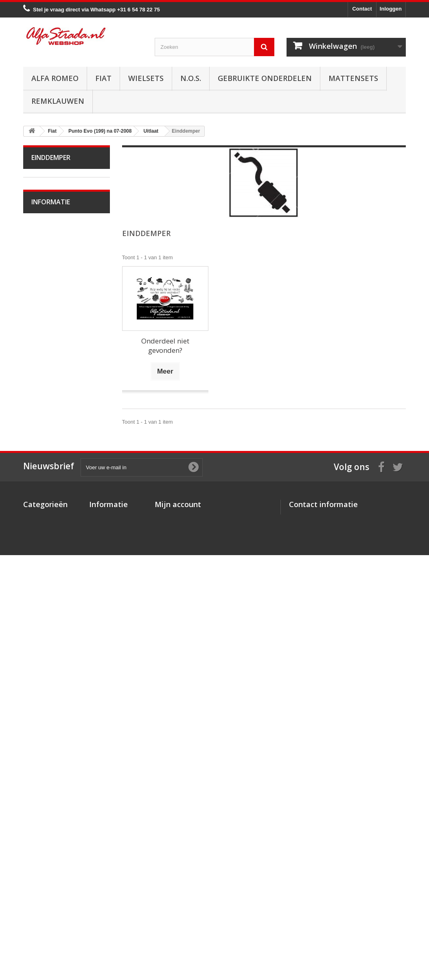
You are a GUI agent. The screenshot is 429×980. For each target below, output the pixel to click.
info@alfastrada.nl (343, 926)
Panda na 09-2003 (59, 624)
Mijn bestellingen (176, 870)
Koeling (46, 359)
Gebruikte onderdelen (265, 78)
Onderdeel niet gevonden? (165, 346)
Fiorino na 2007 (55, 259)
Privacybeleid (106, 926)
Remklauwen (58, 101)
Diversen (47, 460)
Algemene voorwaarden (65, 752)
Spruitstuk (49, 384)
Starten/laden (53, 347)
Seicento (47, 675)
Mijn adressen (172, 891)
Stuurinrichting (54, 511)
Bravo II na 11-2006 (60, 209)
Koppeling (49, 473)
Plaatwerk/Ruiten (57, 574)
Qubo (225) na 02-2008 (65, 662)
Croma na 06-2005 (59, 221)
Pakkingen (49, 435)
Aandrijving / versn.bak (64, 485)
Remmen (48, 498)
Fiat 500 (47, 246)
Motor (44, 321)
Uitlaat (44, 372)
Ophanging (50, 523)
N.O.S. (191, 78)
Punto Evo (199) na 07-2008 (62, 303)
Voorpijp (47, 397)
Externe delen (53, 599)
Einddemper (51, 422)
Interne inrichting (57, 586)
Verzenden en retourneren (68, 764)
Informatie (51, 706)
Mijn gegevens (173, 901)
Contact (362, 9)
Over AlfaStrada (56, 727)
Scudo (44, 637)
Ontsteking (50, 334)
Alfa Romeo (55, 78)
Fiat (103, 78)
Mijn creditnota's (176, 880)
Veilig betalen (53, 740)
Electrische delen (57, 548)
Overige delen (54, 611)
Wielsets (146, 78)
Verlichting (49, 561)
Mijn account (178, 856)
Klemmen (48, 447)
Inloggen (391, 9)
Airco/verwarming (57, 536)
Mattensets (353, 78)
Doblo (44, 234)
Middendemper (55, 410)
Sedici (44, 649)
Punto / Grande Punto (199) (60, 278)
